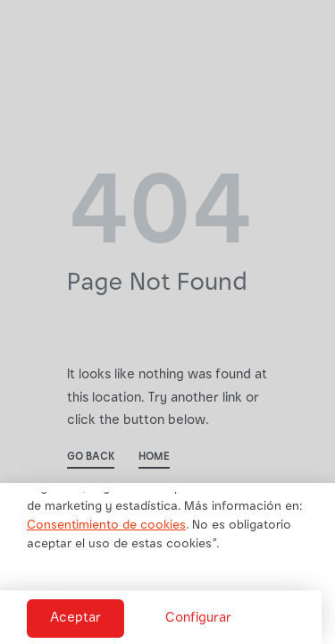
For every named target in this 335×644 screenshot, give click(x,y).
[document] (167, 322)
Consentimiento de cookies (106, 526)
